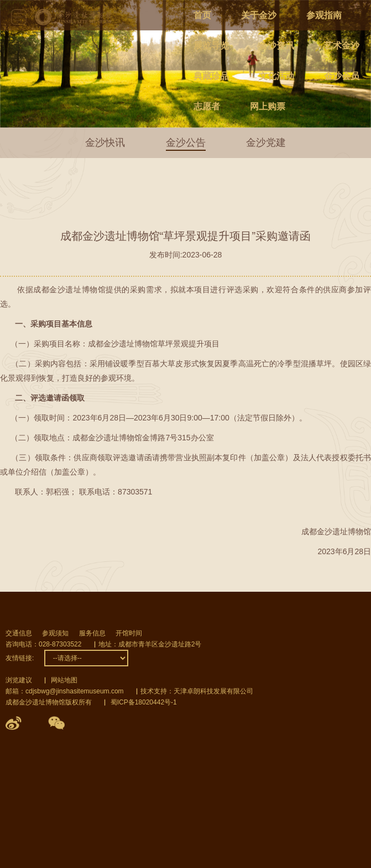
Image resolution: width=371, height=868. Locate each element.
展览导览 (211, 46)
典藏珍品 (211, 76)
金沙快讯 (105, 143)
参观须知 (55, 633)
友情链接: (20, 658)
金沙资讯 (276, 46)
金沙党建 (266, 143)
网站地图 (64, 680)
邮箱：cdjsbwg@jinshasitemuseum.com (65, 691)
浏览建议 (19, 680)
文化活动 (276, 76)
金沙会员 (342, 76)
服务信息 (92, 633)
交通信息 (19, 633)
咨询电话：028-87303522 (43, 644)
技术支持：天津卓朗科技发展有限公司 (197, 691)
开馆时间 (129, 633)
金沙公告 (186, 143)
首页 (202, 15)
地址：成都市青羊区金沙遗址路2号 (150, 644)
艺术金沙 (342, 46)
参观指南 (324, 15)
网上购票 (268, 106)
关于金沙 (259, 15)
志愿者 (207, 106)
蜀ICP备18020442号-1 (144, 702)
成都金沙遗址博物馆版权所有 (49, 702)
